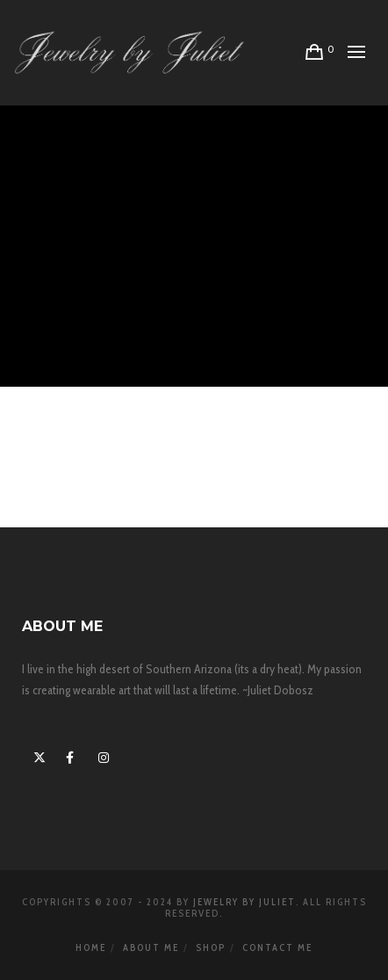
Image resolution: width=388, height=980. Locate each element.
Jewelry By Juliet (244, 902)
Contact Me (277, 947)
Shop (211, 947)
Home (91, 947)
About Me (151, 947)
